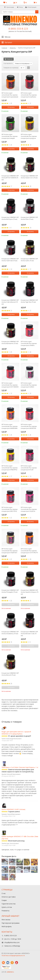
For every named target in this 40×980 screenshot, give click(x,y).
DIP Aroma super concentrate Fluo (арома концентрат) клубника (29, 95)
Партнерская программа (11, 923)
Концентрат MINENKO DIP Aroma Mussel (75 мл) (10, 674)
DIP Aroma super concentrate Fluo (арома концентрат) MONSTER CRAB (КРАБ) (29, 426)
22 (30, 352)
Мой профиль (7, 926)
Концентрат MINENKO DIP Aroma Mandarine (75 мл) (10, 342)
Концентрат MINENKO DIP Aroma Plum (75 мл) (29, 218)
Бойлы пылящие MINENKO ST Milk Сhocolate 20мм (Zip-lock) (20, 836)
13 (11, 311)
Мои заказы (6, 920)
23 (11, 145)
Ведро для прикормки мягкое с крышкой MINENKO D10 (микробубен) (16, 731)
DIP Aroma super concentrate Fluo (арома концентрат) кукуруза (29, 136)
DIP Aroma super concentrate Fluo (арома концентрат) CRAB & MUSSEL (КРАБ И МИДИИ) (29, 343)
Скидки (4, 900)
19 (30, 145)
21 (30, 103)
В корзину (10, 107)
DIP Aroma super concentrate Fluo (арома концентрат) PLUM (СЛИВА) (29, 468)
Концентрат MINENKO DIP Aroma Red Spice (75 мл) (10, 218)
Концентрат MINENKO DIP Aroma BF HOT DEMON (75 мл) (10, 178)
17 (11, 186)
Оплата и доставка (9, 897)
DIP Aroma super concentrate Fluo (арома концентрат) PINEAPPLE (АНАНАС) (10, 468)
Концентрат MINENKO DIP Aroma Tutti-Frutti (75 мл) (10, 260)
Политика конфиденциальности (13, 955)
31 (30, 601)
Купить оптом (7, 907)
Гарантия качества (9, 904)
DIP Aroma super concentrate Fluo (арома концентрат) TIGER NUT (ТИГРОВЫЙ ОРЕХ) (10, 551)
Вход (20, 7)
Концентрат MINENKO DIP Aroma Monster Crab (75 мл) (29, 634)
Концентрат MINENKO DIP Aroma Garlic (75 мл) (29, 260)
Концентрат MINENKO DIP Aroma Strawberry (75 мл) (10, 633)
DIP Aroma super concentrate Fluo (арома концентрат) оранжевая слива (10, 95)
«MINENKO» (10, 972)
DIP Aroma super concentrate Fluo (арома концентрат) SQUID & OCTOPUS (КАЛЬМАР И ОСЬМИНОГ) (29, 509)
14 (11, 269)
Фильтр (9, 59)
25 (11, 103)
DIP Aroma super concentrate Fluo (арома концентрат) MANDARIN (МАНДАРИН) (10, 426)
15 (30, 518)
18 (30, 228)
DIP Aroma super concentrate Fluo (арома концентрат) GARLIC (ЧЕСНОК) (29, 385)
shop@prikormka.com (12, 942)
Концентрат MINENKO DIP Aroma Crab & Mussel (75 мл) (10, 302)
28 (30, 186)
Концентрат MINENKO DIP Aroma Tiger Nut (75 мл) (29, 301)
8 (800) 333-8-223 (18, 29)
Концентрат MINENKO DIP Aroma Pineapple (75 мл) (10, 591)
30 (11, 684)
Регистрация (31, 7)
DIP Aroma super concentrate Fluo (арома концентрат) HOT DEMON (10, 385)
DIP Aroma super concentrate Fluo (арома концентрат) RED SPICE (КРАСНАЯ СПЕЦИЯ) (10, 509)
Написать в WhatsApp (12, 946)
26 (30, 559)
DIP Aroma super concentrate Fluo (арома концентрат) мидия (10, 136)
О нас (4, 893)
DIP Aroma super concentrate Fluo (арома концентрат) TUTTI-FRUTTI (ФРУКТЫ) (29, 551)
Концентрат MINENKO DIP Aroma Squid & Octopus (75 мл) (30, 592)
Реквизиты (5, 911)
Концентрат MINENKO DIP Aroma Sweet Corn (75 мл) (29, 177)
